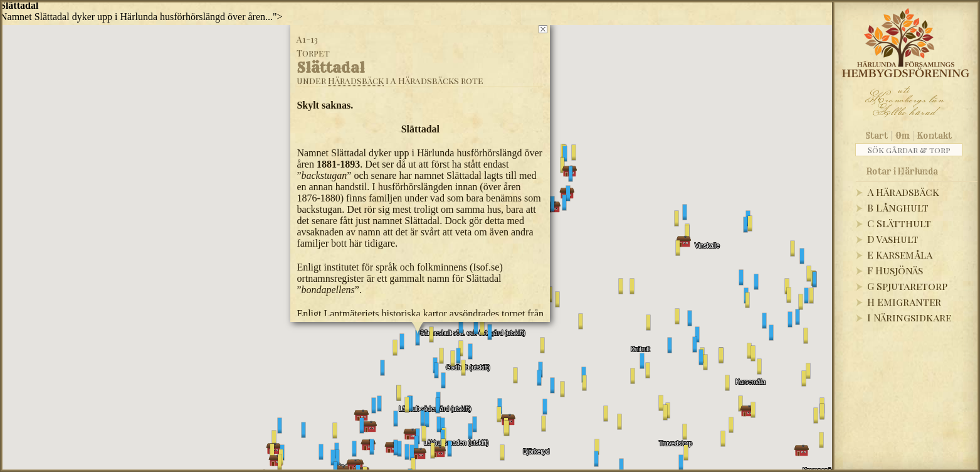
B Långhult (898, 207)
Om (903, 136)
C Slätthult (899, 223)
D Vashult (893, 239)
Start (877, 136)
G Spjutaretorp (907, 286)
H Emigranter (904, 302)
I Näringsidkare (909, 317)
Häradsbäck (356, 81)
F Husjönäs (895, 270)
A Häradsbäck (903, 192)
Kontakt (935, 136)
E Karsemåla (900, 255)
